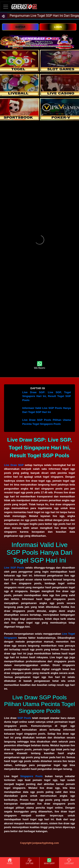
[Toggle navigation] (6, 7)
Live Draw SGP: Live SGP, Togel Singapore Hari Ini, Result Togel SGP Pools (47, 396)
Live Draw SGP (14, 465)
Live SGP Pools (14, 568)
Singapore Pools (31, 776)
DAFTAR (20, 27)
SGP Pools (24, 718)
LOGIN (58, 27)
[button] (39, 388)
